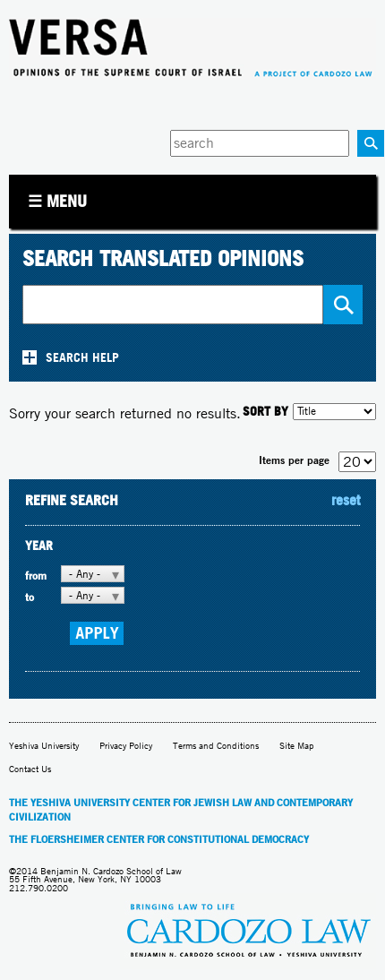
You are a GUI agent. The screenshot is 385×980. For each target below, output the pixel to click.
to (30, 597)
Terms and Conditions (216, 746)
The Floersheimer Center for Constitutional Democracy (159, 839)
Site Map (297, 746)
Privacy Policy (126, 746)
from (36, 576)
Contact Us (30, 769)
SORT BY (265, 411)
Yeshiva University (44, 746)
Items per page (294, 460)
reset (346, 500)
